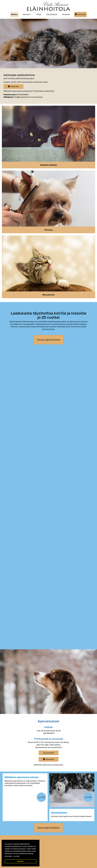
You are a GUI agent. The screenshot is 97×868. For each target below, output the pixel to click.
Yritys (39, 14)
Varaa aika (82, 14)
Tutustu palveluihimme (48, 340)
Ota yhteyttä (52, 14)
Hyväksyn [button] (20, 861)
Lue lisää (41, 797)
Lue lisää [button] (16, 856)
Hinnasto (66, 14)
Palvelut (27, 14)
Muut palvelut (49, 295)
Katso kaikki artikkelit (49, 828)
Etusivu (14, 14)
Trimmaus (49, 230)
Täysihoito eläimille (49, 165)
